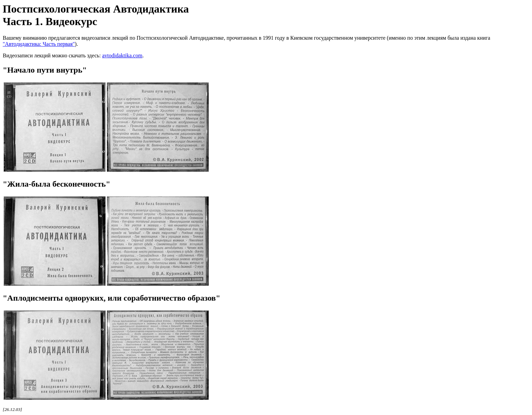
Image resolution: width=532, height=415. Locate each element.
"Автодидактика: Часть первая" (39, 44)
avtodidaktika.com (122, 55)
